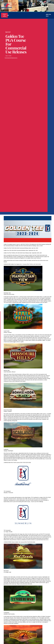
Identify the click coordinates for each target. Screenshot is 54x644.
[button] (8, 15)
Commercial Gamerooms (11, 58)
